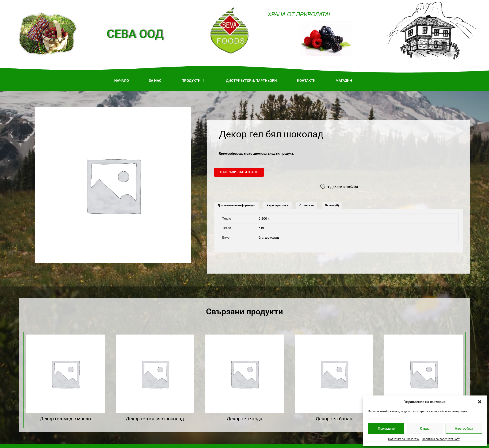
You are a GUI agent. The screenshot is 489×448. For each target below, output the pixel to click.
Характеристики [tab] (277, 205)
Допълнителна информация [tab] (237, 205)
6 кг (262, 228)
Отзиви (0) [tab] (332, 205)
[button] (480, 402)
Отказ (425, 429)
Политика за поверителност (441, 439)
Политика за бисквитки (404, 439)
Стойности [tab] (307, 205)
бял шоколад (269, 237)
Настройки (464, 429)
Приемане (386, 429)
